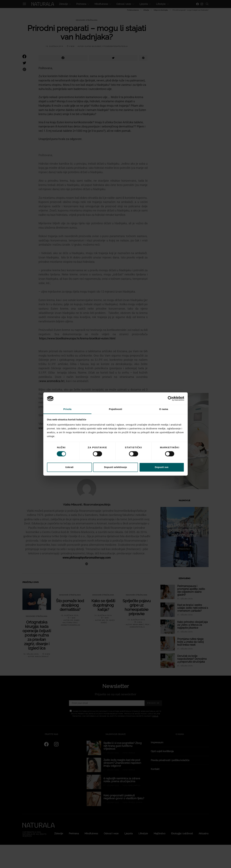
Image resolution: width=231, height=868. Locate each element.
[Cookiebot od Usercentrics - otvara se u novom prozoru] (170, 399)
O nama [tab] (164, 409)
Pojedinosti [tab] (116, 409)
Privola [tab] (67, 409)
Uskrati (69, 467)
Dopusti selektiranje (116, 467)
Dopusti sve (162, 467)
